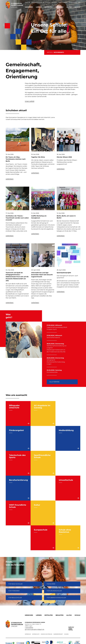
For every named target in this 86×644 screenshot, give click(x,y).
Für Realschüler (15, 598)
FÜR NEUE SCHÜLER (15, 584)
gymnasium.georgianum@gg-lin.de (35, 629)
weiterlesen (10, 179)
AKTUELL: (55, 52)
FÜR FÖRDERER (14, 591)
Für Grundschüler (54, 591)
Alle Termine (54, 382)
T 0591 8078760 (29, 628)
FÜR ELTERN (51, 584)
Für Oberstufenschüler (56, 598)
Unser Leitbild (30, 101)
